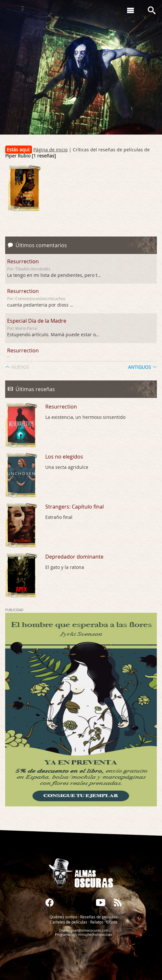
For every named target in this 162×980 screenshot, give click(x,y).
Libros (112, 922)
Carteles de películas (69, 922)
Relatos (97, 922)
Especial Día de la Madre (37, 321)
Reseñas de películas (99, 917)
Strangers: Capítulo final (75, 507)
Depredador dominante (74, 557)
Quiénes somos (63, 917)
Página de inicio (50, 150)
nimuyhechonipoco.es (95, 935)
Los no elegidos (64, 457)
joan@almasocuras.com (90, 930)
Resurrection (23, 261)
